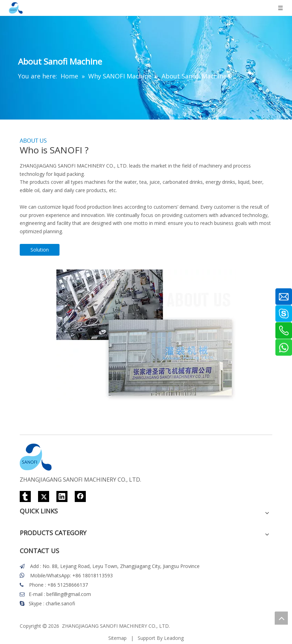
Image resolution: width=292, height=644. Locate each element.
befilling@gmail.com (69, 594)
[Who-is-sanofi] (146, 335)
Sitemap (117, 638)
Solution (40, 250)
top (281, 618)
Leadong (174, 638)
